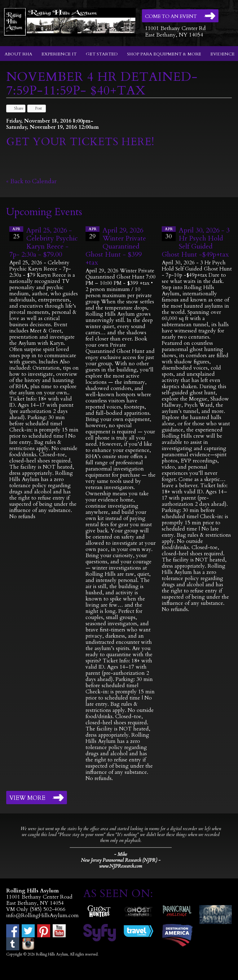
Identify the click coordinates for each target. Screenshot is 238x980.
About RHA (18, 54)
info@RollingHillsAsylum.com (42, 915)
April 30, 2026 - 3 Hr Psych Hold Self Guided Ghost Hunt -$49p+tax (196, 242)
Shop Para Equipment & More (164, 54)
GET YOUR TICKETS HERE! (80, 142)
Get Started (102, 54)
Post (35, 108)
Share (16, 108)
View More (27, 798)
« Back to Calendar (31, 181)
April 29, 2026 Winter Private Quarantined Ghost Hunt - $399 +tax (116, 246)
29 (93, 233)
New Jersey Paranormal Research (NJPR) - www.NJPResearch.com (121, 863)
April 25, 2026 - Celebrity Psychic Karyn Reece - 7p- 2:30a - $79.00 (44, 242)
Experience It (59, 54)
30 (169, 233)
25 (16, 233)
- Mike (121, 854)
